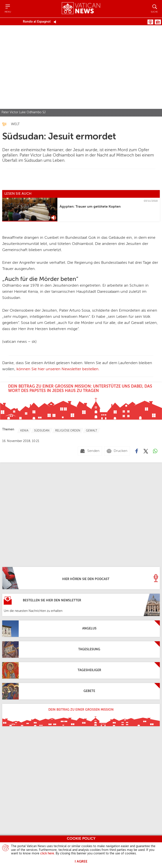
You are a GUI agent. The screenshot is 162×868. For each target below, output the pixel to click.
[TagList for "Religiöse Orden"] (68, 431)
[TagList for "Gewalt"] (92, 431)
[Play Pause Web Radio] (56, 22)
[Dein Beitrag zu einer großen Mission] (81, 715)
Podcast (150, 22)
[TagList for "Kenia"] (24, 431)
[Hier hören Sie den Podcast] (81, 578)
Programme (158, 22)
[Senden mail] (90, 451)
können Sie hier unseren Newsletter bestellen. (58, 369)
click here (47, 854)
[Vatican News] (81, 9)
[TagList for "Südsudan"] (42, 431)
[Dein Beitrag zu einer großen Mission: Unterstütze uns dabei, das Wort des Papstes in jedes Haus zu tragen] (81, 401)
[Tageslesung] (81, 650)
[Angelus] (81, 629)
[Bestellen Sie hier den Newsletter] (81, 605)
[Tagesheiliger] (81, 670)
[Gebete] (81, 691)
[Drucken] (117, 451)
